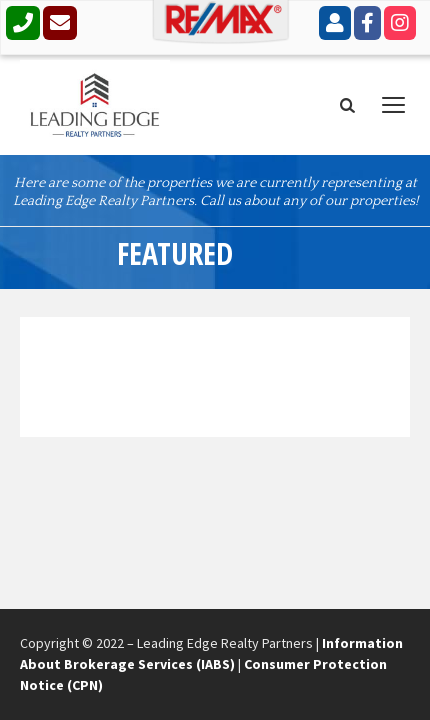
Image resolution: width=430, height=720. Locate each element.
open (394, 105)
